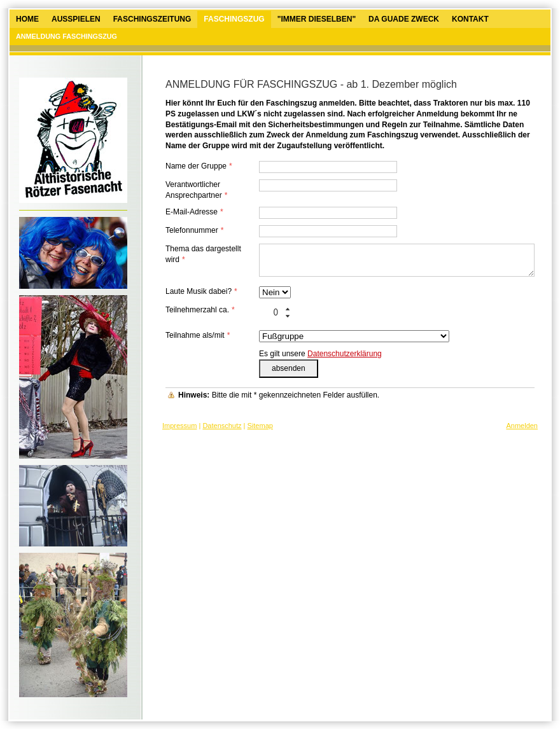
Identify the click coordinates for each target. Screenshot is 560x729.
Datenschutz (222, 426)
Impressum (179, 426)
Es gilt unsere (320, 354)
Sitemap (260, 426)
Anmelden (522, 426)
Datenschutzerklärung (345, 354)
